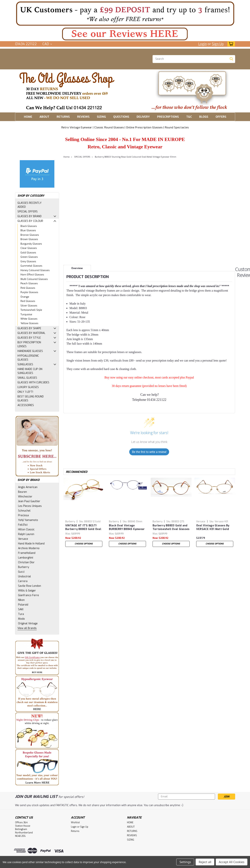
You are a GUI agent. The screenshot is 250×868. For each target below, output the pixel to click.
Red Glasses (28, 301)
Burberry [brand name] (70, 522)
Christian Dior (26, 562)
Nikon (21, 600)
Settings (185, 862)
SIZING (101, 117)
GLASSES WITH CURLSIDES (33, 382)
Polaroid (23, 605)
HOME (28, 117)
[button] (125, 13)
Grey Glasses (28, 261)
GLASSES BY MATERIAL (31, 333)
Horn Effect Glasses (32, 275)
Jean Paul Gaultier (29, 501)
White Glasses (29, 319)
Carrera (23, 581)
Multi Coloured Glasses (34, 279)
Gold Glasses (28, 253)
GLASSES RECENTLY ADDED (30, 205)
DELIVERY (143, 117)
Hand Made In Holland (31, 544)
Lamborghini (26, 558)
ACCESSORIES (26, 405)
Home (66, 157)
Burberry (24, 567)
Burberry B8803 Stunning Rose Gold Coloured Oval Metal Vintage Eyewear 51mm (136, 157)
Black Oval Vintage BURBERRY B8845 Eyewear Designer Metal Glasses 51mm (127, 528)
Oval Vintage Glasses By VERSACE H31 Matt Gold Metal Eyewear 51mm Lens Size (214, 528)
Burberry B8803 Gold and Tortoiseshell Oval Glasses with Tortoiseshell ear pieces (171, 528)
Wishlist (75, 823)
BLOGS (204, 117)
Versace (23, 539)
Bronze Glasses (30, 235)
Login (203, 44)
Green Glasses (29, 257)
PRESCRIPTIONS (168, 117)
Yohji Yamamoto (28, 520)
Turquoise (26, 314)
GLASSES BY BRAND (30, 216)
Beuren (22, 492)
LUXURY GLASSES (28, 387)
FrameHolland (27, 553)
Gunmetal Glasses (31, 266)
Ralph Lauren (26, 534)
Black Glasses (29, 226)
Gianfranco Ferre (28, 595)
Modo (21, 619)
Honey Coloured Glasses (35, 270)
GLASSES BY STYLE (29, 338)
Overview (77, 268)
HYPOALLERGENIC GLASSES (28, 358)
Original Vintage (28, 624)
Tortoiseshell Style (31, 310)
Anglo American (28, 487)
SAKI (21, 609)
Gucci (21, 572)
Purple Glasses (29, 292)
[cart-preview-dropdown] (230, 44)
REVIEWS (83, 117)
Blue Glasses (28, 230)
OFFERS (221, 117)
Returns (75, 831)
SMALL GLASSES (27, 378)
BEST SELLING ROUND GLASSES (31, 399)
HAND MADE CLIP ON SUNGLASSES (30, 371)
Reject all (205, 862)
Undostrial (24, 577)
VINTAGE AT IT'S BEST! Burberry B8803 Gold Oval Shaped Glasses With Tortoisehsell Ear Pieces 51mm (83, 528)
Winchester (25, 497)
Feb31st (23, 525)
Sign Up (218, 44)
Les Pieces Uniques (30, 506)
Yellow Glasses (29, 323)
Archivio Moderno (29, 548)
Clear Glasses (29, 248)
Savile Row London (30, 586)
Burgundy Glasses (31, 244)
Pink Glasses (28, 288)
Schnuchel (24, 511)
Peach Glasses (29, 283)
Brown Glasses (29, 239)
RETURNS (63, 117)
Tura (21, 614)
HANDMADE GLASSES (30, 351)
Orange (25, 297)
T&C (189, 117)
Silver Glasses (29, 306)
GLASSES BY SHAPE (29, 328)
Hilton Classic (26, 530)
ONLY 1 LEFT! (25, 392)
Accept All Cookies (232, 862)
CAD (47, 44)
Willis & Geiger (27, 591)
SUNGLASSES (25, 364)
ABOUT (44, 117)
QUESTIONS (121, 117)
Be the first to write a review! (149, 452)
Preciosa (23, 515)
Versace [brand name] (201, 522)
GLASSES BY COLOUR (30, 221)
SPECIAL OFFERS (28, 212)
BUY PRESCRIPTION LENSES (29, 344)
